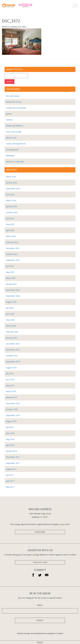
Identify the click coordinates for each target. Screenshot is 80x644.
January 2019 (11, 397)
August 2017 (11, 469)
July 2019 (10, 374)
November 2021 (13, 248)
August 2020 (11, 302)
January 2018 (11, 451)
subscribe (40, 532)
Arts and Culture (13, 96)
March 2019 (11, 391)
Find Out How (40, 562)
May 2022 (10, 224)
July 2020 (10, 308)
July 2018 (10, 427)
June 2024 (10, 194)
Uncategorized (12, 150)
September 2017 (13, 463)
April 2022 (10, 230)
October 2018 (12, 409)
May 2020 (10, 320)
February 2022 (12, 242)
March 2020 (11, 326)
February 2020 (12, 332)
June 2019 (10, 380)
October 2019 (12, 356)
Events (9, 114)
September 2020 (13, 296)
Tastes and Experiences (16, 144)
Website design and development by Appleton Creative (40, 633)
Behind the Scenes (14, 102)
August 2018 (11, 421)
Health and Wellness (14, 126)
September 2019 (13, 362)
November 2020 (13, 290)
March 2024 (11, 200)
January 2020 (11, 338)
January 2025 (11, 183)
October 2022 (12, 212)
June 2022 (10, 218)
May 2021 (10, 272)
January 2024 (11, 206)
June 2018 (10, 433)
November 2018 (13, 403)
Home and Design (14, 132)
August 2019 (11, 368)
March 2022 (11, 236)
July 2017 (10, 475)
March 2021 (11, 278)
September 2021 (13, 260)
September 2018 (13, 415)
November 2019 (13, 350)
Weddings (10, 156)
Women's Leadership (15, 162)
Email (40, 605)
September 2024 (13, 189)
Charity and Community (16, 108)
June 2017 (10, 481)
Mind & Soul (11, 138)
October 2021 (12, 254)
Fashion (9, 120)
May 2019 (10, 385)
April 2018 (10, 445)
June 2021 (10, 266)
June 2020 (10, 314)
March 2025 (11, 177)
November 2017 (13, 457)
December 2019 (13, 344)
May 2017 (10, 487)
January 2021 (11, 284)
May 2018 (10, 439)
